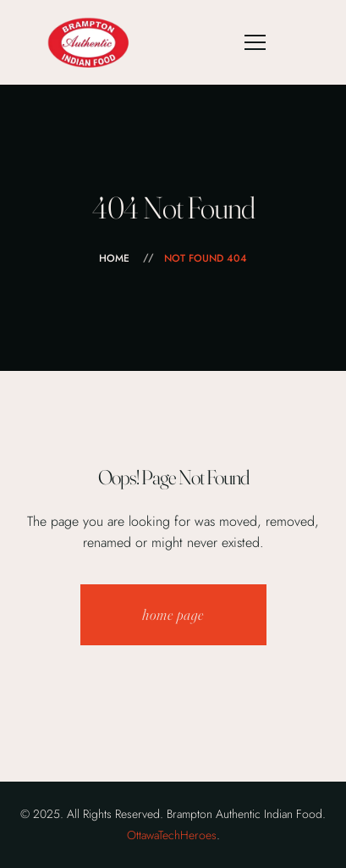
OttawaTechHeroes (172, 835)
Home (114, 258)
